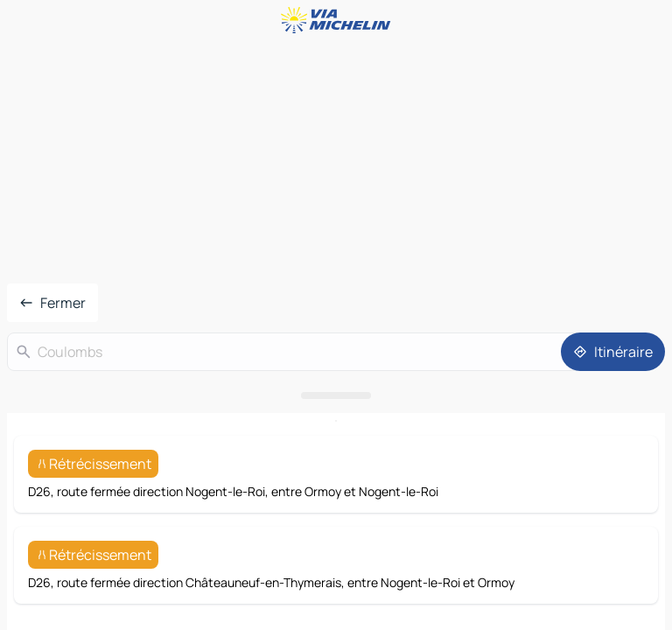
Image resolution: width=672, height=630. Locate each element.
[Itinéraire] (613, 352)
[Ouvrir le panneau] (336, 395)
